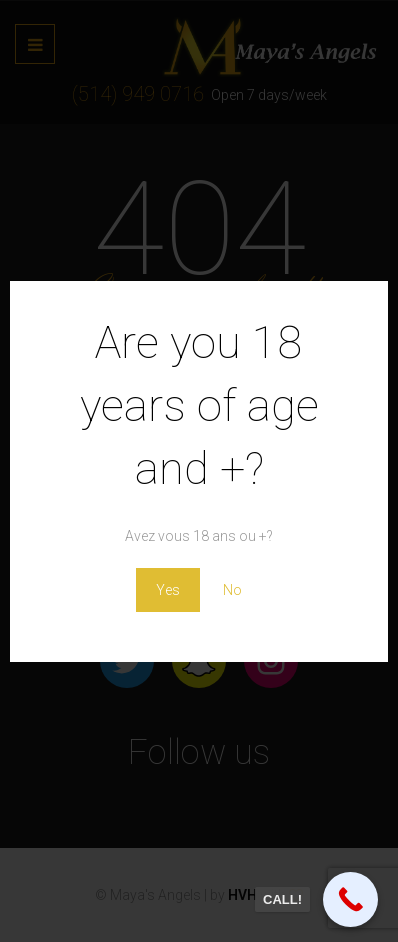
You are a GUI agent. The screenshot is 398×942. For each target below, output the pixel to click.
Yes (168, 590)
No (232, 590)
